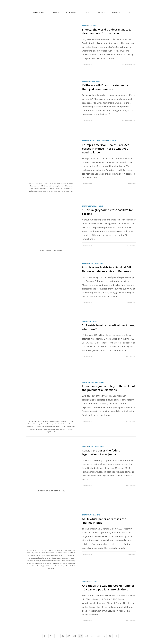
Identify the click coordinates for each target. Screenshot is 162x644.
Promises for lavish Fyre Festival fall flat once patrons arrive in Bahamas (106, 269)
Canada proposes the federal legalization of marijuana (102, 453)
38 (75, 636)
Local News (93, 26)
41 (93, 636)
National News (94, 82)
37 (69, 636)
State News (111, 141)
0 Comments (88, 65)
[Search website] (130, 13)
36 (63, 636)
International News (96, 264)
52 (110, 636)
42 (98, 636)
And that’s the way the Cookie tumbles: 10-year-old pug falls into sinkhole (109, 588)
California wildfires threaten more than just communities (105, 87)
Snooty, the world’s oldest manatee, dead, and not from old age (106, 31)
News (104, 141)
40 (87, 636)
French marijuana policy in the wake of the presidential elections (109, 388)
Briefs (84, 26)
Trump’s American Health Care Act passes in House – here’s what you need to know (105, 149)
